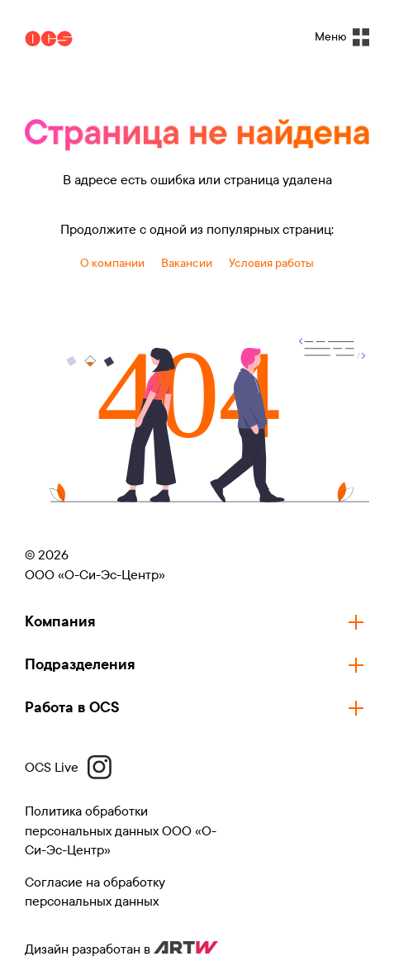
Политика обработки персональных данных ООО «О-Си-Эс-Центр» (121, 830)
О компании (112, 263)
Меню (342, 37)
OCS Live (68, 767)
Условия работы (271, 263)
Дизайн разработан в (121, 949)
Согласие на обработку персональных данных (95, 892)
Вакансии (187, 263)
